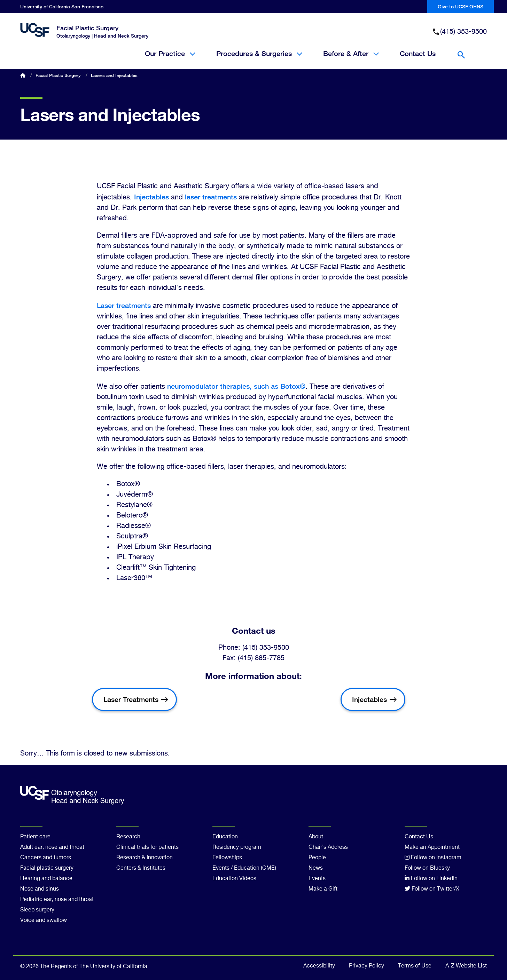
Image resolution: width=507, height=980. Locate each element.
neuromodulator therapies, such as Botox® (236, 386)
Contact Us (418, 54)
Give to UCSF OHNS (461, 6)
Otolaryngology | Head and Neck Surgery (102, 36)
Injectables (151, 197)
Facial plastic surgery (47, 868)
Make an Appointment (432, 847)
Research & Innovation (145, 858)
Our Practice (170, 60)
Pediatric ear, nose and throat (57, 900)
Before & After (351, 60)
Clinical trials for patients (147, 847)
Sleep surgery (37, 910)
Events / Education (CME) (244, 868)
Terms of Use (415, 966)
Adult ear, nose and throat (52, 847)
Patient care (35, 837)
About (316, 837)
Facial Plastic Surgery (87, 28)
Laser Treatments (131, 699)
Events (317, 879)
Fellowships (227, 858)
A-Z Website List (466, 966)
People (317, 858)
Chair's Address (328, 847)
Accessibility (319, 966)
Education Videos (234, 879)
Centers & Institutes (141, 868)
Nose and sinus (40, 889)
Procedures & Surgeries (259, 60)
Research (128, 837)
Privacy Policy (366, 966)
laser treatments (211, 197)
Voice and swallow (44, 920)
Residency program (237, 847)
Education (225, 837)
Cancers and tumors (46, 858)
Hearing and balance (46, 879)
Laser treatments (124, 305)
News (316, 868)
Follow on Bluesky (427, 868)
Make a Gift (323, 889)
